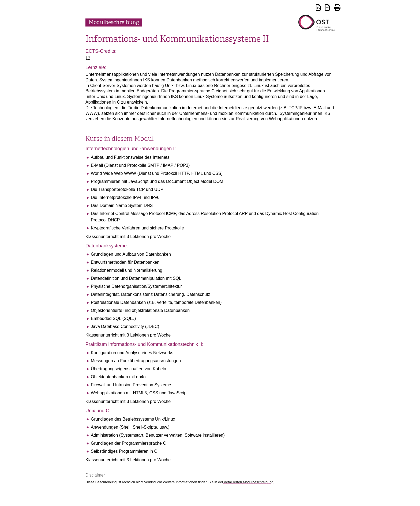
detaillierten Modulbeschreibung (248, 482)
